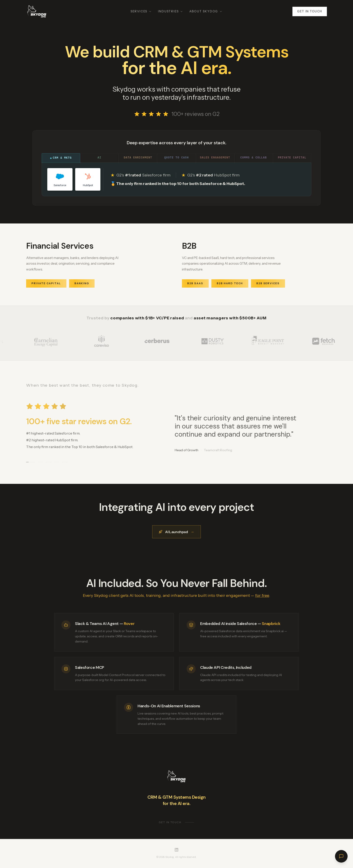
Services (141, 11)
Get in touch (310, 11)
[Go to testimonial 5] (65, 462)
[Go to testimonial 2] (41, 462)
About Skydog (206, 11)
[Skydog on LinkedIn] (176, 850)
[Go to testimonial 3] (49, 462)
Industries (171, 11)
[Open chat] (341, 856)
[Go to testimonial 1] (31, 462)
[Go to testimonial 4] (57, 462)
